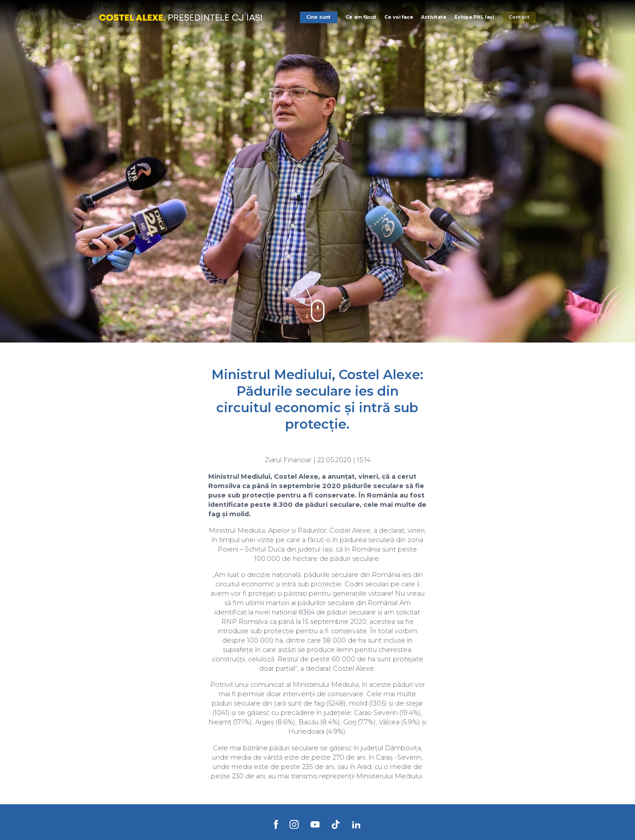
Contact (519, 17)
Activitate (434, 17)
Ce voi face (399, 17)
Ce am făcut (361, 17)
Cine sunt (318, 17)
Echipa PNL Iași (474, 17)
